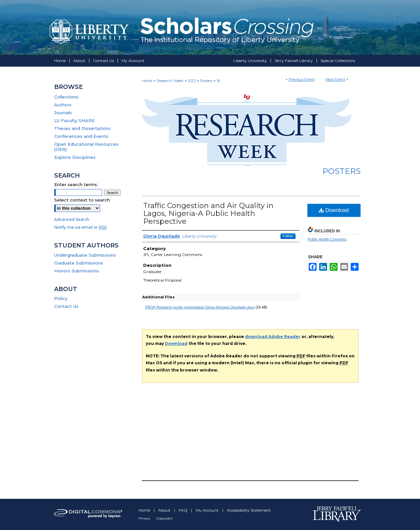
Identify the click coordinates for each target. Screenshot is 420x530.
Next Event (335, 79)
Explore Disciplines (75, 157)
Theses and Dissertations (82, 128)
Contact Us (66, 306)
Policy (61, 298)
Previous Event (302, 79)
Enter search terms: (76, 184)
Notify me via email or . (81, 227)
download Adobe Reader (273, 337)
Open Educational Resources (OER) (86, 147)
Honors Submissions (77, 271)
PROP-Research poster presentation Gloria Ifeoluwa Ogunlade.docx (200, 307)
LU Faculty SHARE (74, 120)
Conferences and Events (81, 136)
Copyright (165, 518)
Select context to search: (82, 200)
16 (218, 81)
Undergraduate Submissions (85, 255)
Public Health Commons (327, 239)
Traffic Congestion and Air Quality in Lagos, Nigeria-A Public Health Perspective (208, 213)
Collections (66, 97)
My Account (208, 510)
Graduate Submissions (79, 263)
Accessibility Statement (249, 510)
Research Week (171, 81)
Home (147, 81)
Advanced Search (72, 219)
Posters (207, 81)
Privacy (145, 518)
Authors (63, 105)
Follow (288, 236)
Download (334, 210)
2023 (192, 81)
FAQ (184, 510)
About (165, 510)
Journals (63, 113)
